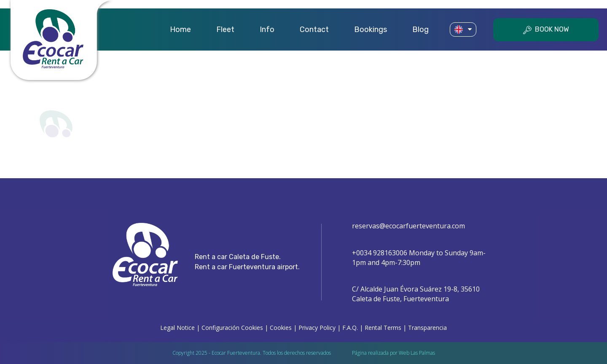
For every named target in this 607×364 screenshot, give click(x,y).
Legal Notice (177, 328)
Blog (420, 29)
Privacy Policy (317, 328)
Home (180, 29)
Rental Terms (383, 328)
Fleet (225, 29)
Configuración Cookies (232, 328)
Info (267, 29)
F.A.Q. (350, 328)
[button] (463, 30)
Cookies (281, 328)
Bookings (371, 29)
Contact (314, 29)
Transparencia (427, 328)
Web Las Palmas (417, 353)
